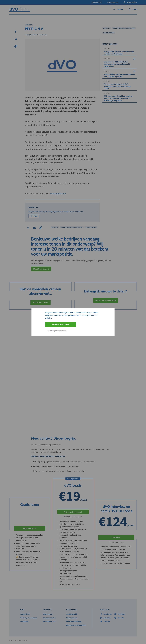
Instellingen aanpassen (57, 331)
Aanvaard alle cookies (61, 324)
